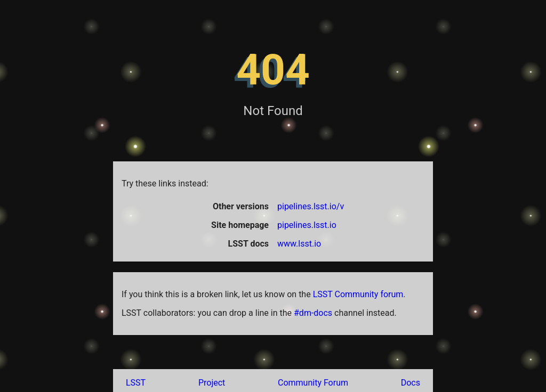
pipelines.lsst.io (307, 225)
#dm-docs (313, 313)
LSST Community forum (358, 294)
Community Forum (313, 383)
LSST (136, 383)
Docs (411, 383)
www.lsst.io (299, 244)
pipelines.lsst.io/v (311, 206)
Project (212, 383)
